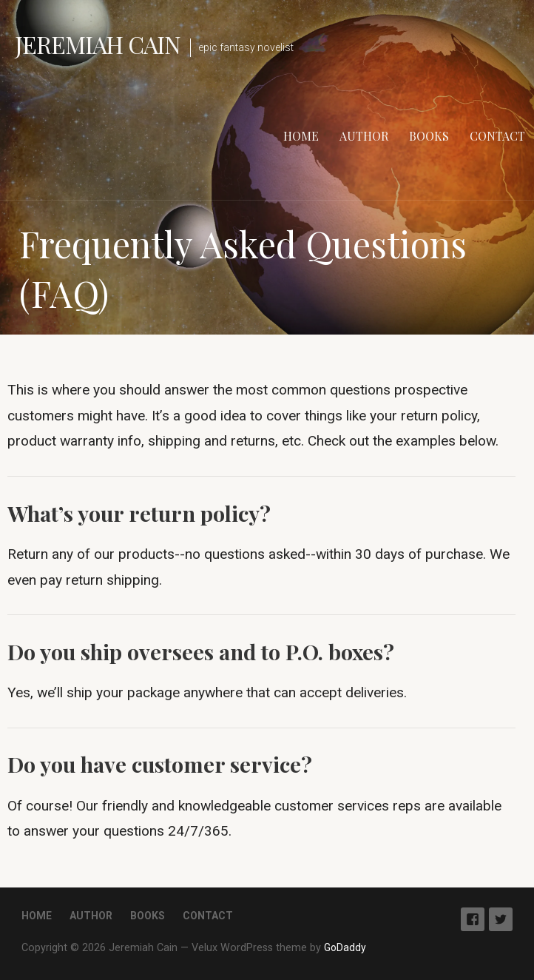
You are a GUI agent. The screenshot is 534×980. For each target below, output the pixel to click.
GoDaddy (345, 947)
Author (364, 136)
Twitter (501, 919)
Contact (497, 136)
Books (429, 136)
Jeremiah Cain (98, 44)
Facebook (473, 919)
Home (301, 136)
